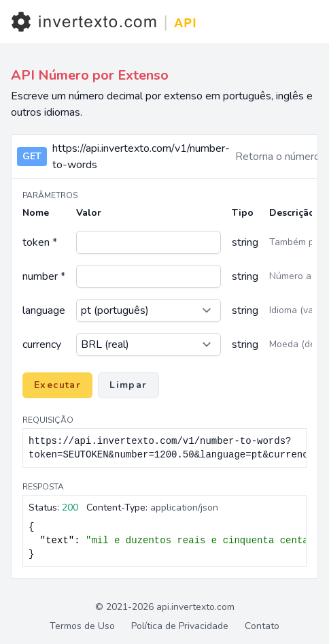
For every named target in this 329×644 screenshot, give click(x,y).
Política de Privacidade (180, 626)
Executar (57, 385)
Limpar (128, 385)
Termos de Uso (82, 626)
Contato (262, 626)
